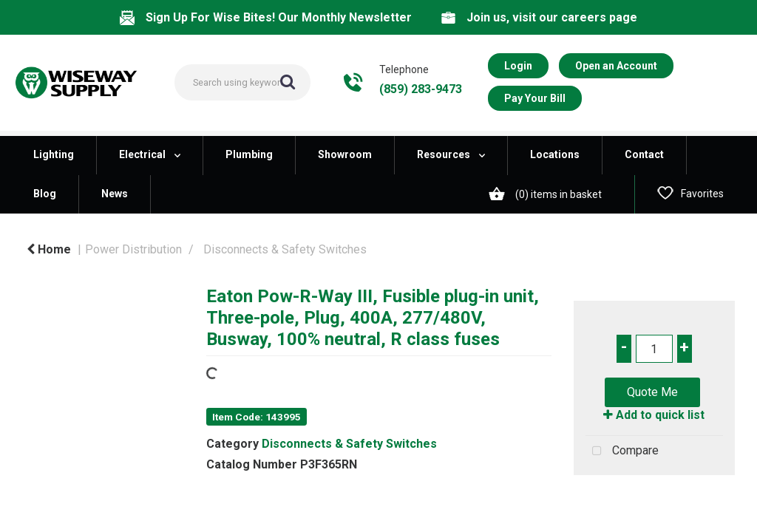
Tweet (654, 492)
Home (49, 249)
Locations (555, 154)
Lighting (54, 154)
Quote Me (652, 392)
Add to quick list (654, 415)
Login (518, 66)
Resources (444, 154)
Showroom (345, 154)
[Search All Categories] (243, 82)
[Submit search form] (288, 82)
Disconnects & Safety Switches (285, 249)
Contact (644, 154)
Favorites (690, 193)
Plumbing (249, 154)
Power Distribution (133, 249)
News (115, 194)
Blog (45, 194)
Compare (622, 451)
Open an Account (616, 66)
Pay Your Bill (535, 98)
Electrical (142, 154)
